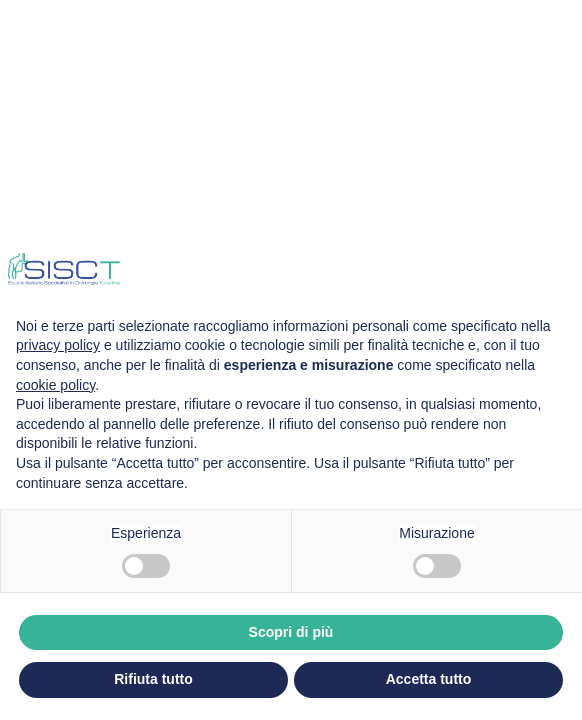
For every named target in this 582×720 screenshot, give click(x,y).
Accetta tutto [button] (429, 679)
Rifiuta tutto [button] (153, 679)
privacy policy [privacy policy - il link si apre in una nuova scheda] (58, 345)
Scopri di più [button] (291, 632)
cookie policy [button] (55, 385)
